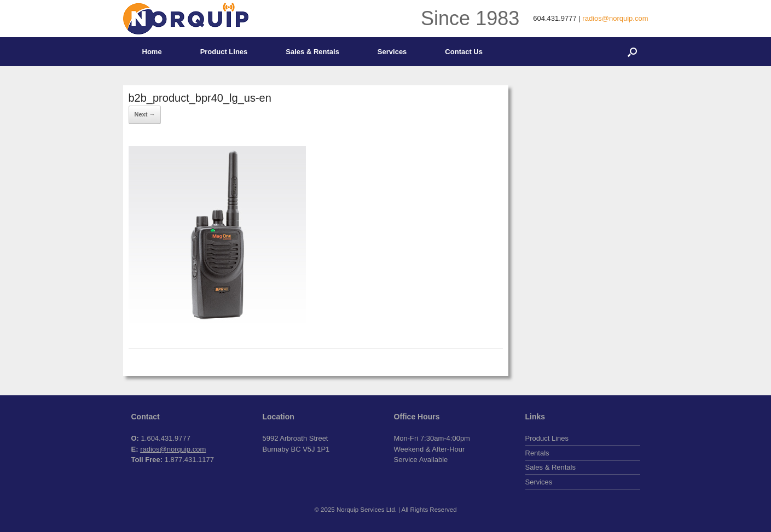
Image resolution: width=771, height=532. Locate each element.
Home (152, 52)
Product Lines (224, 52)
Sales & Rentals (312, 52)
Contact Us (464, 52)
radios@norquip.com (615, 18)
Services (392, 52)
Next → (145, 114)
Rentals (537, 453)
